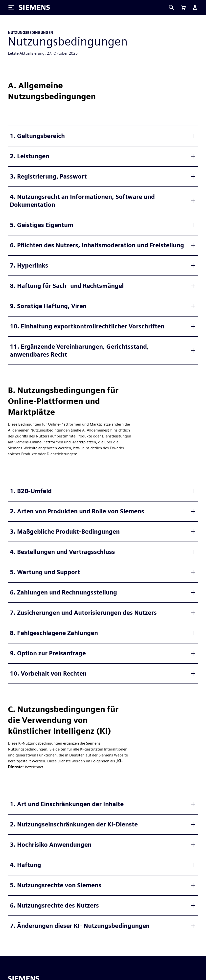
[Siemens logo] (34, 7)
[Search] (171, 7)
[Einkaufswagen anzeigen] (183, 7)
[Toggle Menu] (11, 7)
